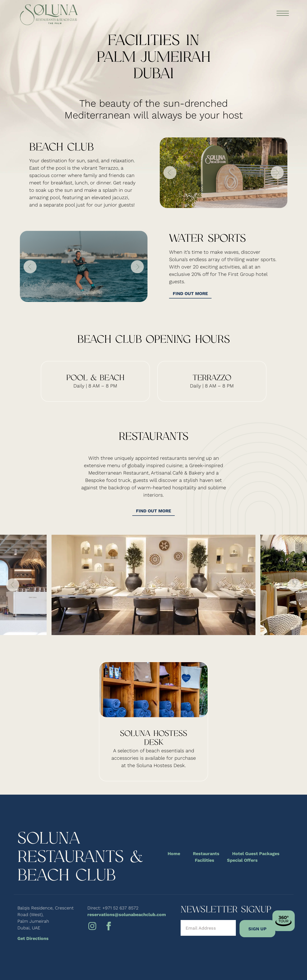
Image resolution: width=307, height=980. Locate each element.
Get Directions (33, 938)
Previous (170, 173)
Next (277, 173)
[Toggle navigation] (282, 14)
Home (174, 854)
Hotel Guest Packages (256, 854)
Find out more (190, 293)
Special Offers (242, 860)
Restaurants (206, 854)
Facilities (205, 860)
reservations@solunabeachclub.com (127, 914)
